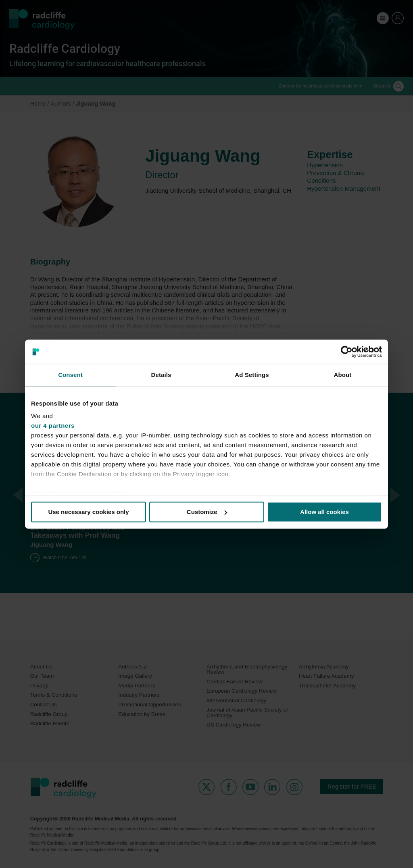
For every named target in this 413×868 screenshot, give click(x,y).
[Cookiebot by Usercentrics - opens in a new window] (347, 352)
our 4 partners (53, 426)
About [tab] (343, 375)
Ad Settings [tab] (252, 375)
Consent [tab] (70, 375)
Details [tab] (161, 375)
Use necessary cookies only (88, 512)
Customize (207, 512)
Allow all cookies (324, 512)
